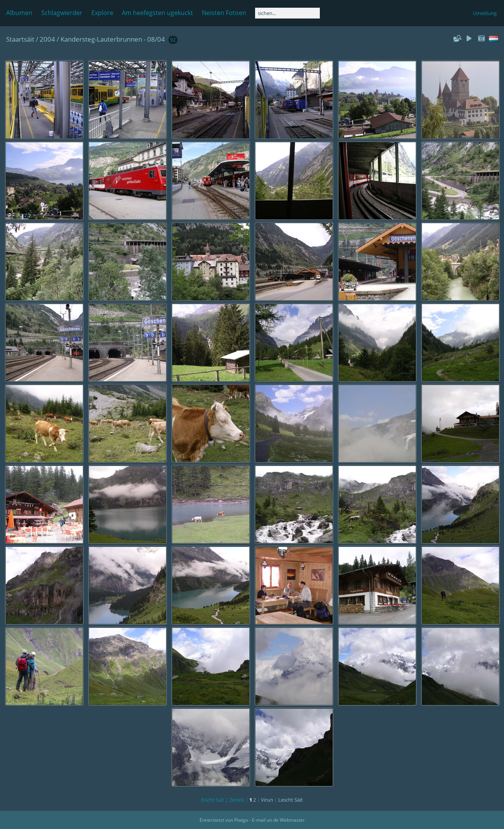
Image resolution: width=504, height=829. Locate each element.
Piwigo (241, 820)
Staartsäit (20, 39)
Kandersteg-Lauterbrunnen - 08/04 (113, 39)
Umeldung (485, 13)
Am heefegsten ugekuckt (157, 13)
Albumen (19, 13)
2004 (47, 39)
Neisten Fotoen (224, 13)
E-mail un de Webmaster (278, 820)
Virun (267, 800)
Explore (102, 13)
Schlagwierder (62, 13)
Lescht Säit (291, 800)
